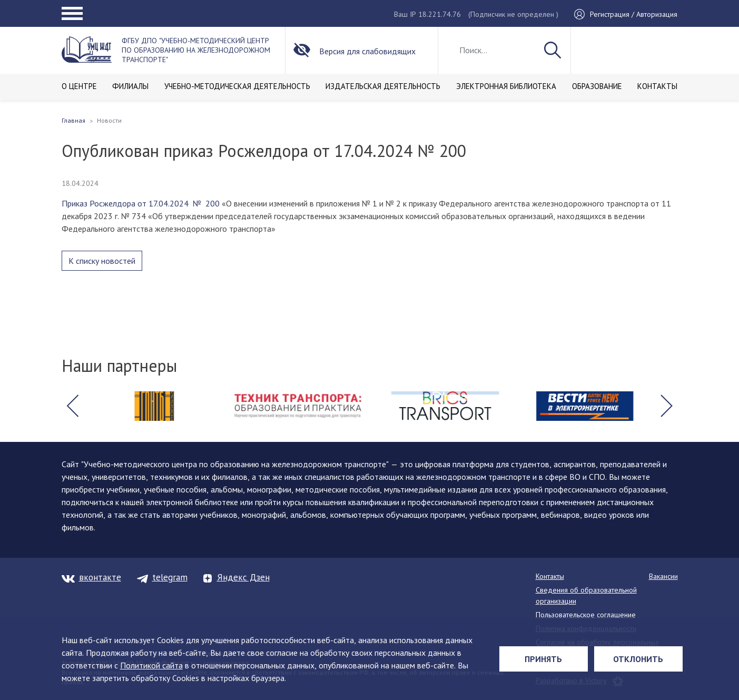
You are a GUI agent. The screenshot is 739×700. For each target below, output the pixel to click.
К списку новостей (102, 261)
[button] (73, 406)
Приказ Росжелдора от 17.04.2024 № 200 (141, 203)
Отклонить (638, 659)
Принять (543, 659)
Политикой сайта (151, 665)
